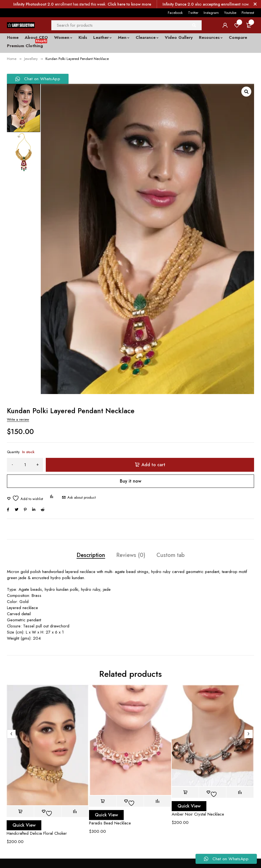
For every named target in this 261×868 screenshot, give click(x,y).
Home (12, 59)
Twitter (193, 13)
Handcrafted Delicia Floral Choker (37, 833)
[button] (246, 92)
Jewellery (31, 59)
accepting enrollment (222, 4)
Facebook (175, 13)
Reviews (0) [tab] (131, 555)
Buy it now (130, 481)
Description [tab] (91, 555)
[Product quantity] (25, 465)
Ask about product (82, 497)
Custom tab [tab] (171, 555)
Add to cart (153, 465)
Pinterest (248, 13)
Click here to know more (129, 4)
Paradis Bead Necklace (110, 823)
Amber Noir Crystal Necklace (198, 814)
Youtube (230, 13)
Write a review (18, 419)
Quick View (24, 825)
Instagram (211, 13)
